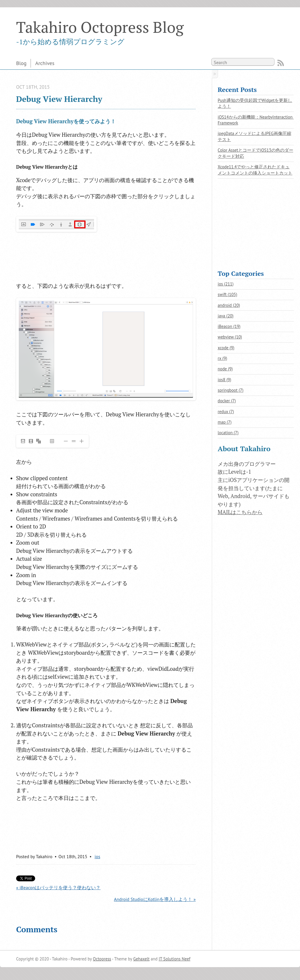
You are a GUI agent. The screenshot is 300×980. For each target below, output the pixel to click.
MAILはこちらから (240, 512)
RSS (281, 63)
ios (97, 856)
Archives (45, 63)
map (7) (225, 422)
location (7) (228, 433)
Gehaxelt (142, 959)
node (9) (225, 369)
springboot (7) (231, 390)
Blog (21, 63)
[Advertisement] (63, 257)
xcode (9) (226, 348)
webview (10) (230, 337)
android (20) (229, 305)
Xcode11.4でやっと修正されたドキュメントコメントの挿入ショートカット (255, 170)
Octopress (102, 959)
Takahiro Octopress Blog (100, 27)
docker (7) (227, 401)
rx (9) (222, 358)
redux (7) (226, 412)
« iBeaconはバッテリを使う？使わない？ (58, 887)
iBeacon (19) (229, 326)
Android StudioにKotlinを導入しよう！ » (155, 899)
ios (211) (226, 284)
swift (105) (227, 294)
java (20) (226, 316)
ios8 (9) (224, 380)
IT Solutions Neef (175, 959)
